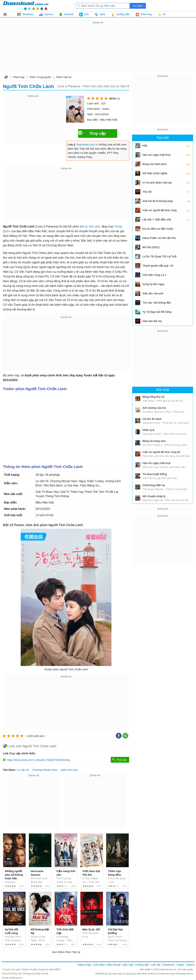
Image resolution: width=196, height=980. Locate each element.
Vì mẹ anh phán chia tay (157, 182)
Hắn (145, 146)
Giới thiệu (99, 965)
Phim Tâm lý (64, 77)
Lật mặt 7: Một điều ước (157, 219)
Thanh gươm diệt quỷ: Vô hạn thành (158, 267)
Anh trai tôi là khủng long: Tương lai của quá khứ (158, 202)
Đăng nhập (84, 965)
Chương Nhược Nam (45, 770)
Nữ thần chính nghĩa (155, 173)
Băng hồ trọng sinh (154, 441)
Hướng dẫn (142, 965)
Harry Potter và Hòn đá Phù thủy (159, 239)
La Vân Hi (23, 770)
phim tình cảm (69, 770)
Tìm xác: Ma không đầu (157, 303)
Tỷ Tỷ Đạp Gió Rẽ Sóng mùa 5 (157, 313)
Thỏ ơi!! (147, 192)
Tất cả (7, 14)
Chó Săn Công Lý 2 (154, 275)
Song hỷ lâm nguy (153, 284)
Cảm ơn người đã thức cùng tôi (160, 211)
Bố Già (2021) (151, 247)
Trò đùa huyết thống (155, 474)
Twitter (180, 965)
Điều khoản (114, 965)
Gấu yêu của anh (153, 293)
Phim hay (19, 77)
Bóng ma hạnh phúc (155, 164)
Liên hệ (155, 965)
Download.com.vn (6, 77)
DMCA (191, 965)
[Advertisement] (98, 50)
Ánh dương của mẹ (154, 408)
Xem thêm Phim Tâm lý (66, 952)
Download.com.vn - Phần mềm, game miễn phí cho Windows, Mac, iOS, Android (26, 6)
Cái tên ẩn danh (152, 419)
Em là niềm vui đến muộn (158, 229)
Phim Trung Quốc (40, 77)
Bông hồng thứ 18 (153, 397)
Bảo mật (128, 965)
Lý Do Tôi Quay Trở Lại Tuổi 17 (159, 258)
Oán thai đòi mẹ (152, 321)
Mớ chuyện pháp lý (154, 496)
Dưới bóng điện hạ (154, 485)
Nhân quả (148, 430)
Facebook (168, 965)
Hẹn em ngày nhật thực (157, 155)
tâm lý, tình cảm (90, 226)
